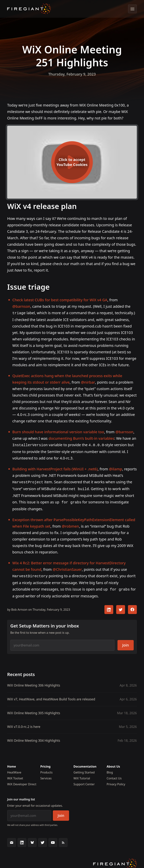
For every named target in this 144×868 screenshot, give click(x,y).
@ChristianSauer (67, 568)
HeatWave (14, 770)
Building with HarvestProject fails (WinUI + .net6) (55, 468)
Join (126, 643)
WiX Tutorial (82, 776)
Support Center (84, 782)
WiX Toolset (15, 776)
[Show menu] (132, 9)
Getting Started (84, 770)
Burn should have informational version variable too (58, 432)
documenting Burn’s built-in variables (81, 438)
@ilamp (116, 468)
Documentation (85, 764)
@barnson (21, 306)
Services (46, 776)
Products (46, 770)
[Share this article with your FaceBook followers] (132, 607)
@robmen (70, 524)
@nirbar (88, 382)
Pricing (45, 764)
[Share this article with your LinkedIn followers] (109, 607)
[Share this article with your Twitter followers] (121, 607)
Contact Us (114, 776)
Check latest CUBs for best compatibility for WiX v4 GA (60, 300)
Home (12, 764)
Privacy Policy (116, 782)
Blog (110, 770)
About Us (113, 764)
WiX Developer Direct (22, 782)
